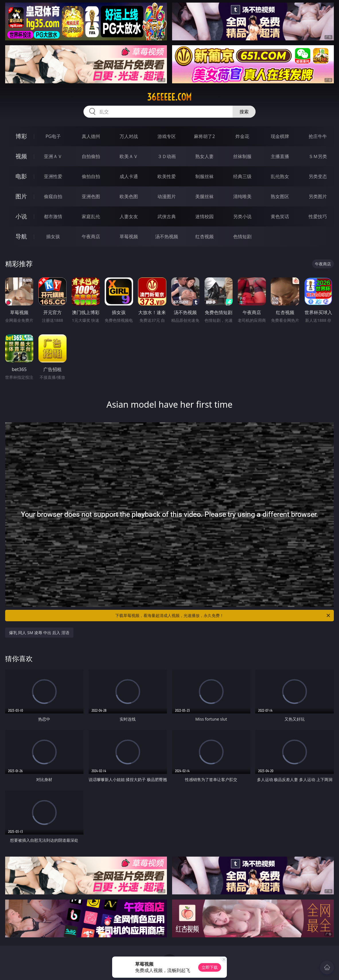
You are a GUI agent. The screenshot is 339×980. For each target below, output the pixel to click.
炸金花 (242, 136)
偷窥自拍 (53, 196)
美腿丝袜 (204, 196)
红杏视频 (204, 236)
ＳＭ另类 (318, 156)
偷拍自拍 (91, 176)
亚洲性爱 (53, 176)
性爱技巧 (318, 216)
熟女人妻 (204, 156)
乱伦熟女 (280, 176)
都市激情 (53, 216)
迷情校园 (204, 216)
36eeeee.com (169, 97)
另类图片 (318, 196)
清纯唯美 (242, 196)
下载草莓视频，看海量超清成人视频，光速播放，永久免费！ (223, 616)
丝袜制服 (242, 156)
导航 (21, 236)
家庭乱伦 (91, 216)
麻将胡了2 (204, 136)
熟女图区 (280, 196)
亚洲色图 (91, 196)
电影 (21, 176)
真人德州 (91, 136)
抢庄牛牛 (318, 136)
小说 (21, 216)
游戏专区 (167, 136)
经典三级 (242, 176)
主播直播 (280, 156)
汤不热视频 (167, 236)
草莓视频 (129, 236)
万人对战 (129, 136)
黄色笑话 (280, 216)
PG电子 (53, 136)
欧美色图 (129, 196)
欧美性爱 (167, 176)
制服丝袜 (204, 176)
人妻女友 (129, 216)
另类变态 (318, 176)
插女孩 (53, 236)
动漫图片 (167, 196)
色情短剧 (242, 236)
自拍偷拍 (91, 156)
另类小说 (242, 216)
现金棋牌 (280, 136)
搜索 (244, 112)
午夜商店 (91, 236)
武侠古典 (167, 216)
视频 (21, 156)
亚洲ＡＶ (53, 156)
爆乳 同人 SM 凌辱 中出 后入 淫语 (39, 633)
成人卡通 (129, 176)
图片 (21, 196)
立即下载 (210, 967)
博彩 (21, 136)
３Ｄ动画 (167, 156)
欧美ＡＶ (129, 156)
